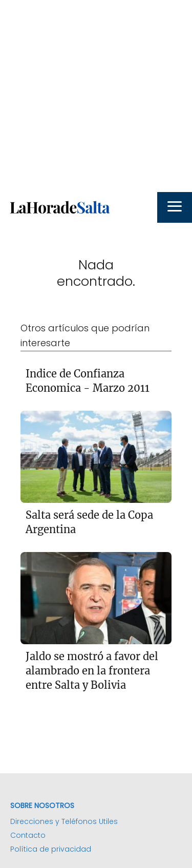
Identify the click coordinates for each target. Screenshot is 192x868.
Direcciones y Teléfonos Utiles (64, 821)
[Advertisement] (96, 96)
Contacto (28, 835)
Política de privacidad (51, 849)
